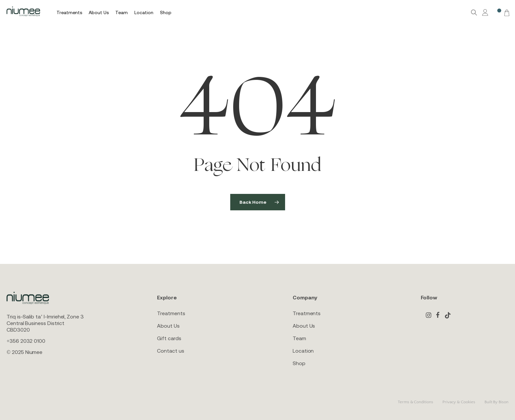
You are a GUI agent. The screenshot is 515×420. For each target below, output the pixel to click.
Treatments (171, 313)
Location (303, 351)
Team (299, 338)
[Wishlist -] (496, 13)
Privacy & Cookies (459, 402)
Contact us (170, 351)
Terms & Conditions (415, 402)
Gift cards (169, 338)
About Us (168, 326)
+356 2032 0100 (26, 341)
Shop (299, 363)
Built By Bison (496, 402)
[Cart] (506, 12)
